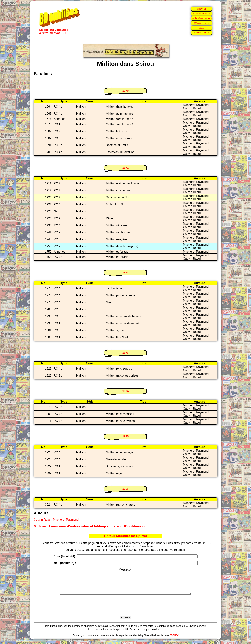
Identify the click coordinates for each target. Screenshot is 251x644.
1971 (125, 168)
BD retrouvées (201, 23)
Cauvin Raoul (43, 520)
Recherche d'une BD (201, 18)
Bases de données (201, 13)
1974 (125, 391)
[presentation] (126, 609)
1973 (125, 353)
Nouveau (201, 9)
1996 (125, 489)
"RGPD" (174, 639)
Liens (201, 28)
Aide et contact (202, 33)
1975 (125, 436)
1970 (125, 91)
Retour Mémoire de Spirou (125, 536)
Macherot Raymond (66, 520)
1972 (125, 272)
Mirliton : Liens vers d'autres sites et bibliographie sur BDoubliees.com (92, 526)
